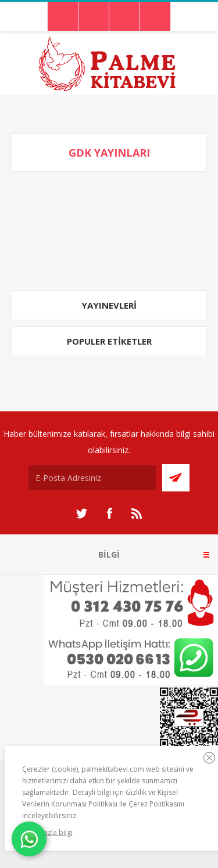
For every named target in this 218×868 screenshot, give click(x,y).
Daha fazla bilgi (47, 832)
